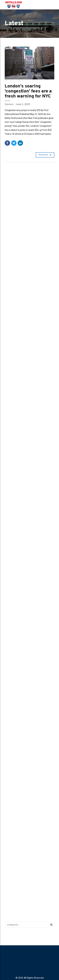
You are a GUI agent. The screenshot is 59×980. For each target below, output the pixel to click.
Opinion (9, 104)
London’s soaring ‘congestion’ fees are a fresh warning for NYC (28, 91)
